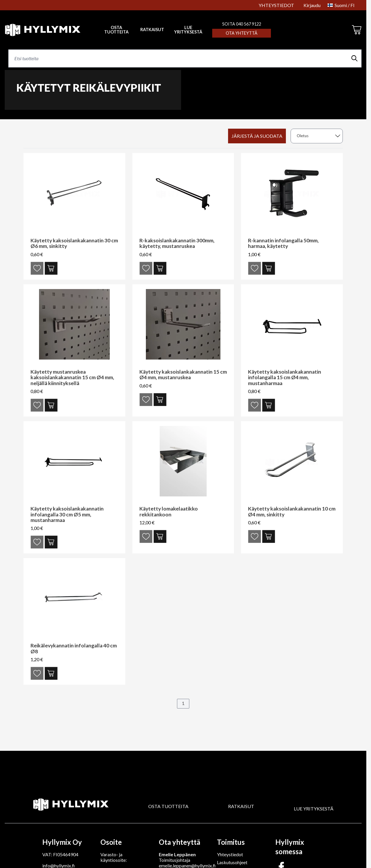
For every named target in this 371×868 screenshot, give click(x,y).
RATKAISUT (152, 30)
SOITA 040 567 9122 (242, 24)
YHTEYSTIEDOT (276, 5)
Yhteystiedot (230, 854)
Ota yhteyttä (242, 33)
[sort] (317, 136)
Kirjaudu (312, 5)
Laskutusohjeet (232, 862)
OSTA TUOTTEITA (168, 806)
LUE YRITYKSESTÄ (188, 30)
